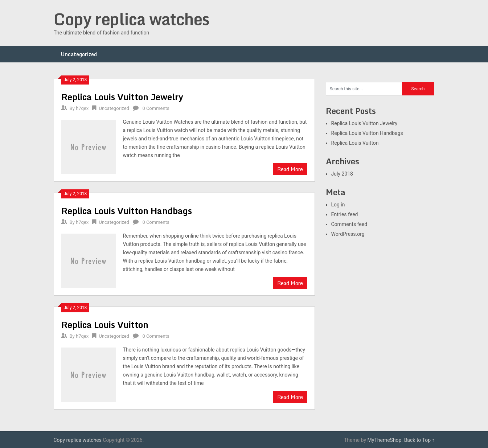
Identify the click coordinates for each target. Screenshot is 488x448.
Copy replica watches (132, 19)
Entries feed (345, 214)
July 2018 (342, 174)
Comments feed (349, 224)
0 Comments (156, 108)
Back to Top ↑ (419, 440)
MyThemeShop (385, 440)
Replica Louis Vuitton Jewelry (122, 97)
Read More (290, 169)
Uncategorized (79, 54)
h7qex (82, 108)
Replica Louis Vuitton (105, 324)
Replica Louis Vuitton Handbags (127, 211)
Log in (338, 205)
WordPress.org (348, 234)
